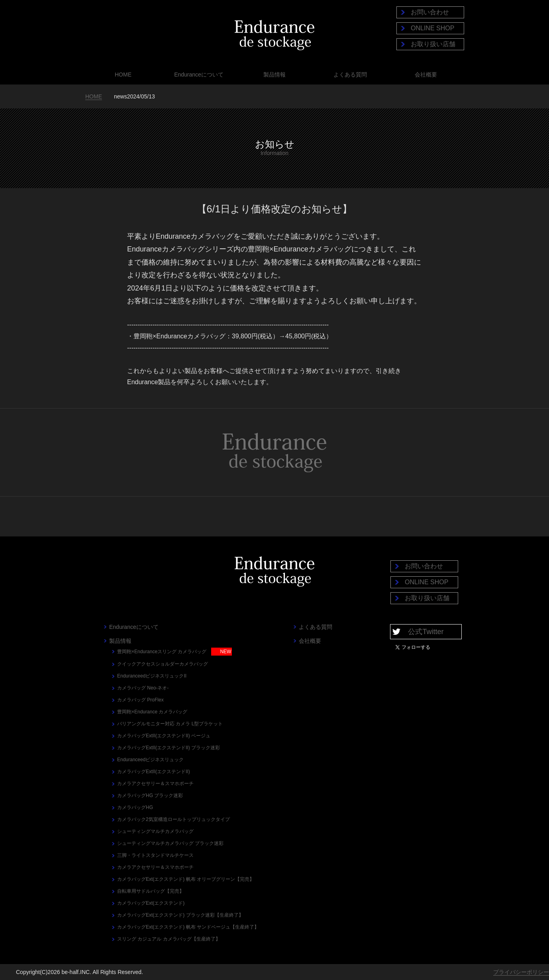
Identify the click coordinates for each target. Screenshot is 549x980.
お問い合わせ (430, 12)
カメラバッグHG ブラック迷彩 (150, 795)
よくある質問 (350, 75)
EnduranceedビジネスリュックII (152, 676)
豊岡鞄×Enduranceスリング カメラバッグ (162, 652)
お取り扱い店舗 (433, 44)
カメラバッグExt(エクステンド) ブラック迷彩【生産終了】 (180, 915)
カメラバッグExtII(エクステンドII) (154, 772)
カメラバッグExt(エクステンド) (151, 903)
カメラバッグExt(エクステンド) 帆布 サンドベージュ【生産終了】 (188, 927)
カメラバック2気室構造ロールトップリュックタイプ (174, 819)
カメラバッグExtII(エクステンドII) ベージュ (164, 736)
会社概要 (426, 75)
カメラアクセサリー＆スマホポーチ (155, 784)
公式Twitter (426, 632)
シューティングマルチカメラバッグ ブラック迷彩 (170, 843)
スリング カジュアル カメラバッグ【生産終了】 (169, 939)
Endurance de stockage (274, 35)
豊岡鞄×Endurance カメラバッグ (152, 712)
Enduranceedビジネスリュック (150, 760)
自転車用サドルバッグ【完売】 (151, 891)
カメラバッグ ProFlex (140, 700)
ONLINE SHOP (432, 28)
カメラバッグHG (135, 807)
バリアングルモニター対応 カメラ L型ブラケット (170, 724)
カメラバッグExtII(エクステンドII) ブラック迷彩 (169, 748)
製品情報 (274, 75)
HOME (123, 75)
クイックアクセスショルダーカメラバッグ (163, 664)
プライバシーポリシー (521, 972)
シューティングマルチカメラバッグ (155, 831)
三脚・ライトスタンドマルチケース (155, 855)
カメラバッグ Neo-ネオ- (143, 688)
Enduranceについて (199, 75)
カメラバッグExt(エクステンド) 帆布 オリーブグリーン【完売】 (186, 879)
